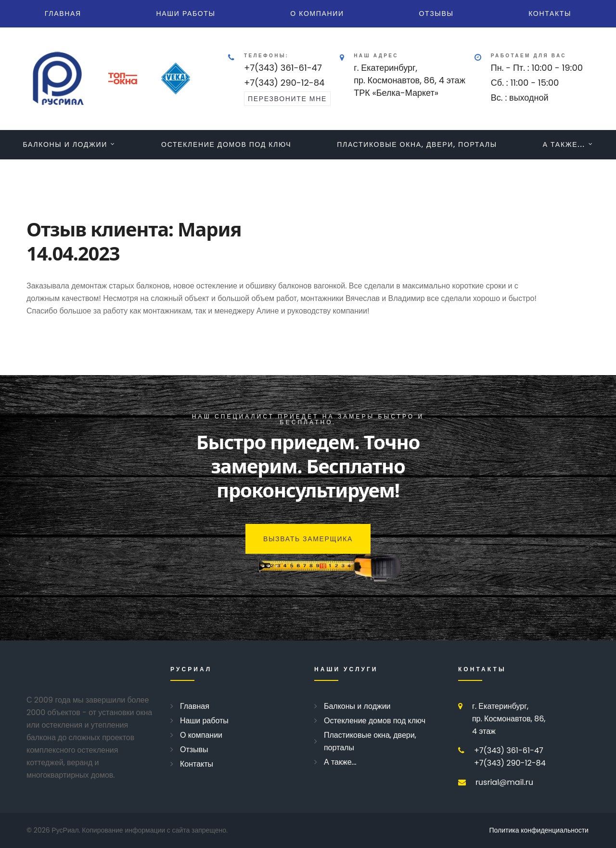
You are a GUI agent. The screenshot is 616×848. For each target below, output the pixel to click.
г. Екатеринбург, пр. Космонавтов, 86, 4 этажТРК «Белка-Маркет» (410, 80)
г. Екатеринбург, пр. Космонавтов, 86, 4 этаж (509, 719)
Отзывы (436, 13)
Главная (63, 13)
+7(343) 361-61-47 (283, 68)
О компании (317, 13)
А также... (564, 144)
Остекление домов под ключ (226, 144)
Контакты (550, 13)
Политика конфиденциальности (539, 830)
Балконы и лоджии (65, 144)
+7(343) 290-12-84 (284, 83)
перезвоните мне (287, 99)
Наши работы (186, 13)
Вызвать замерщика (308, 539)
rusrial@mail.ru (504, 782)
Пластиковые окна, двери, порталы (417, 144)
